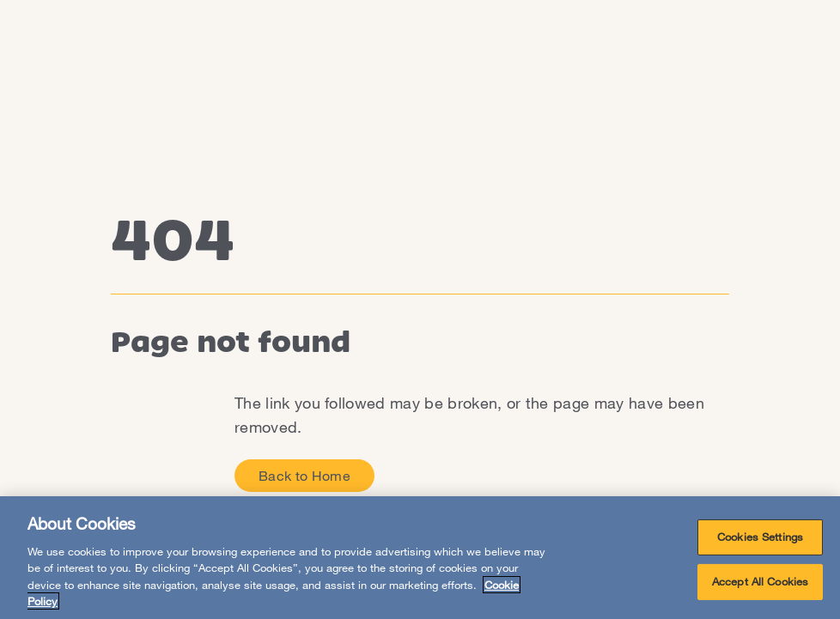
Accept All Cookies (760, 581)
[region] (420, 558)
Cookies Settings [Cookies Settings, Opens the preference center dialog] (760, 537)
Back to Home (304, 475)
